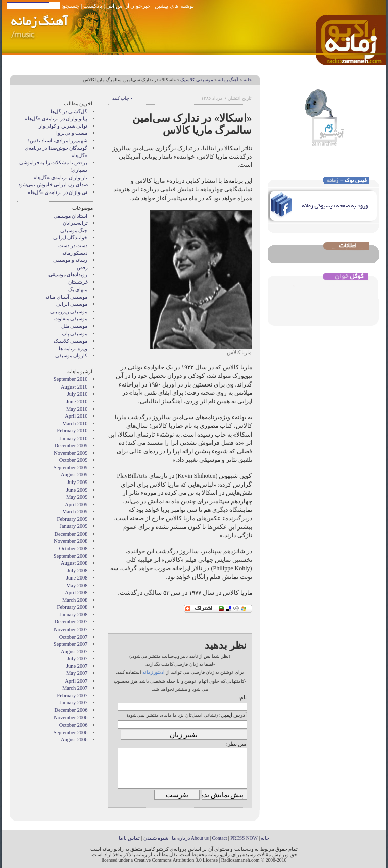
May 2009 (77, 497)
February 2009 (72, 519)
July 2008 (78, 571)
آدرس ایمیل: (233, 715)
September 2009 (71, 468)
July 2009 (78, 482)
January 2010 (74, 438)
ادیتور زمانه (154, 672)
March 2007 (75, 688)
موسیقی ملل (75, 326)
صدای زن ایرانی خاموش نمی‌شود (53, 185)
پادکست (93, 6)
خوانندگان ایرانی (70, 238)
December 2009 (71, 445)
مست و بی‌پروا (72, 133)
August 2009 (74, 475)
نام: (243, 697)
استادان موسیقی (71, 216)
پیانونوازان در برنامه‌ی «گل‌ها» (56, 118)
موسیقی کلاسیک (197, 80)
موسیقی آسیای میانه (66, 297)
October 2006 (74, 725)
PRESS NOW (244, 838)
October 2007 (74, 637)
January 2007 (74, 703)
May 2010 (77, 409)
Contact (220, 838)
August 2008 (74, 563)
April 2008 (76, 592)
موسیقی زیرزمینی (69, 311)
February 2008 (72, 607)
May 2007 (77, 673)
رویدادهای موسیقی (68, 275)
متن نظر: (237, 744)
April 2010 (76, 416)
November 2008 (70, 541)
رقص (82, 268)
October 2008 (74, 548)
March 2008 (75, 600)
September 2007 (71, 644)
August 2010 (74, 387)
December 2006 (71, 710)
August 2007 (74, 652)
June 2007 (77, 666)
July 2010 (78, 394)
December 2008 (71, 534)
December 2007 (71, 622)
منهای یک (78, 289)
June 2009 (77, 490)
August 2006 (74, 739)
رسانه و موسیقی (70, 260)
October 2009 (74, 460)
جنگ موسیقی (74, 231)
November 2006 (70, 718)
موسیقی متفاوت (71, 319)
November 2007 (70, 629)
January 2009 (74, 526)
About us (200, 838)
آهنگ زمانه (228, 80)
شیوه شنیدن (156, 838)
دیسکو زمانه (75, 253)
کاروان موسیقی (71, 355)
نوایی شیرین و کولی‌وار (63, 126)
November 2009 (70, 453)
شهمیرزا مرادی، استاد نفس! (58, 141)
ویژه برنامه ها (73, 348)
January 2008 (74, 615)
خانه (248, 80)
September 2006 (71, 732)
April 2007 (76, 681)
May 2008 (77, 585)
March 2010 (75, 424)
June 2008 (77, 578)
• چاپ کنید (122, 98)
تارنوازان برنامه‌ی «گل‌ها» (61, 178)
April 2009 (76, 504)
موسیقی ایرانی (72, 304)
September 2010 (71, 379)
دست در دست (73, 245)
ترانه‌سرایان (75, 223)
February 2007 (72, 695)
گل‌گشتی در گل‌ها (69, 111)
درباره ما (181, 838)
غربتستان (78, 282)
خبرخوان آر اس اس (128, 6)
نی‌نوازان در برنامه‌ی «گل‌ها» (58, 192)
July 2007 (78, 659)
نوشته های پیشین (174, 6)
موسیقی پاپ (75, 334)
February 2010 (72, 431)
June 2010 (77, 401)
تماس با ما (130, 838)
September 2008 (71, 556)
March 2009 (75, 512)
